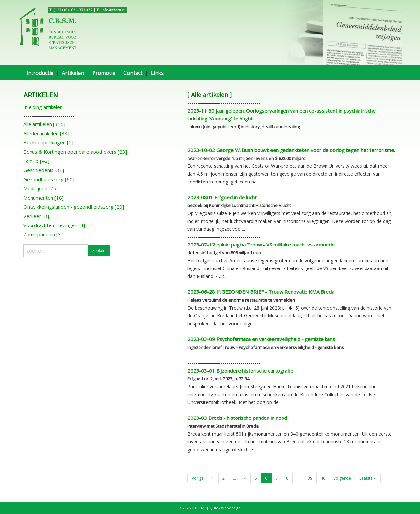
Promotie (104, 73)
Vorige (198, 478)
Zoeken (99, 251)
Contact (133, 73)
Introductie (40, 73)
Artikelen (73, 73)
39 (310, 478)
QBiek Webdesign (225, 508)
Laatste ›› (368, 478)
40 (323, 478)
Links (157, 73)
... (234, 478)
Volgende (342, 478)
